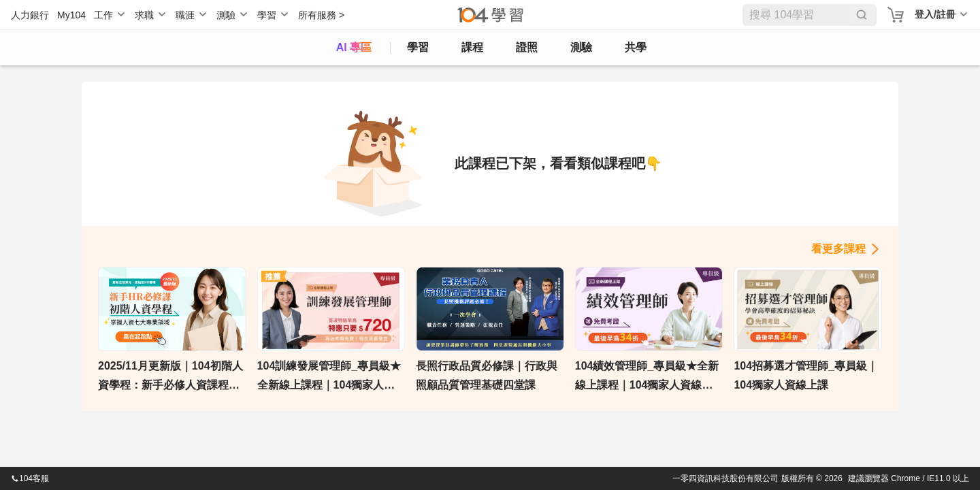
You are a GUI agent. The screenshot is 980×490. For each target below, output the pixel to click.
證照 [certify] (527, 47)
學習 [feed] (418, 47)
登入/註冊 (935, 14)
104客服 (30, 478)
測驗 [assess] (581, 47)
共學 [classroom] (636, 47)
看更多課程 (838, 249)
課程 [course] (472, 47)
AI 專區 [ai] (354, 47)
